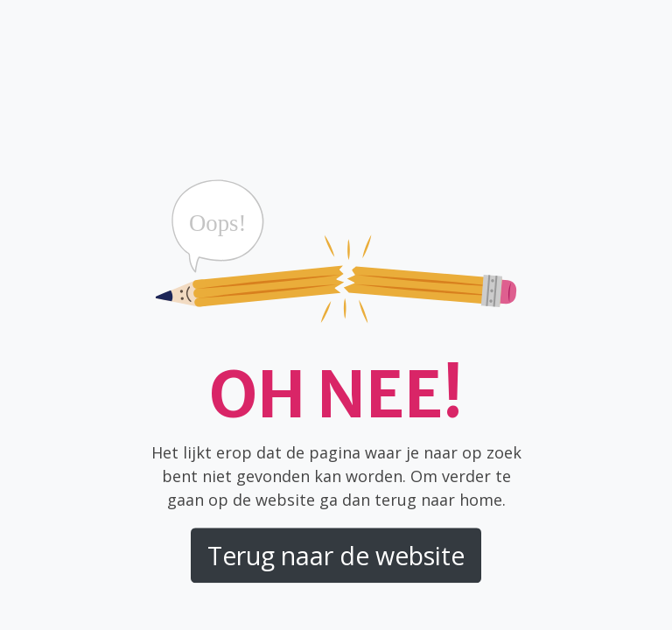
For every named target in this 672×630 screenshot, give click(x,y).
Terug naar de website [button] (336, 556)
